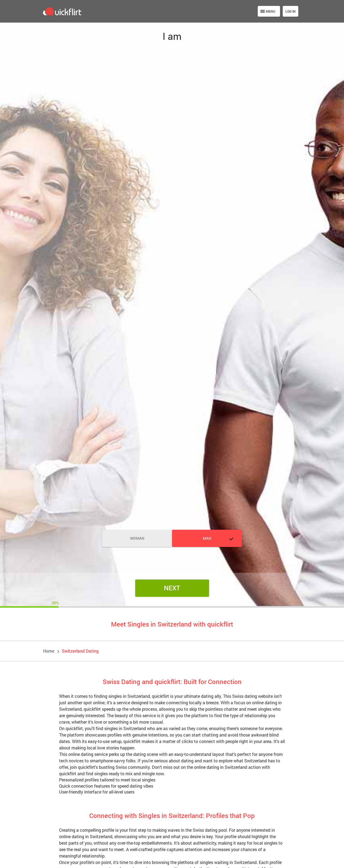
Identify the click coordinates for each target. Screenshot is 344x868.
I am (172, 36)
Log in (291, 11)
